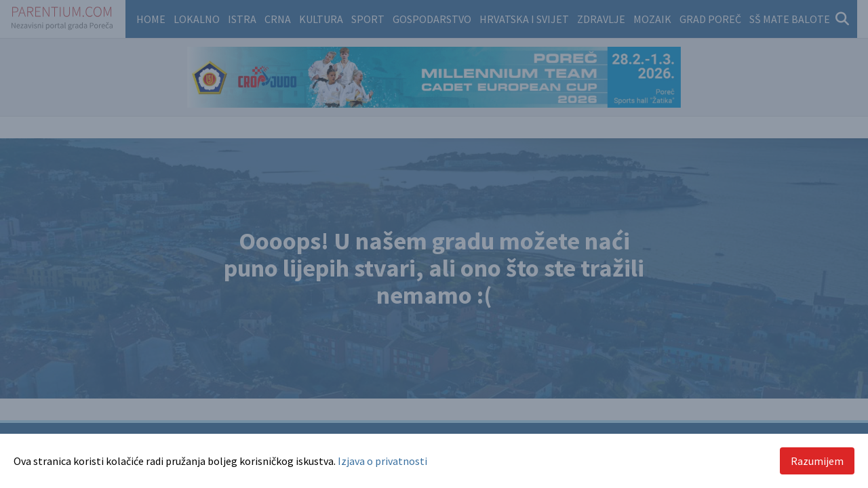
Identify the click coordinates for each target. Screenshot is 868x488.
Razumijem (817, 461)
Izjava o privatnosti (382, 461)
